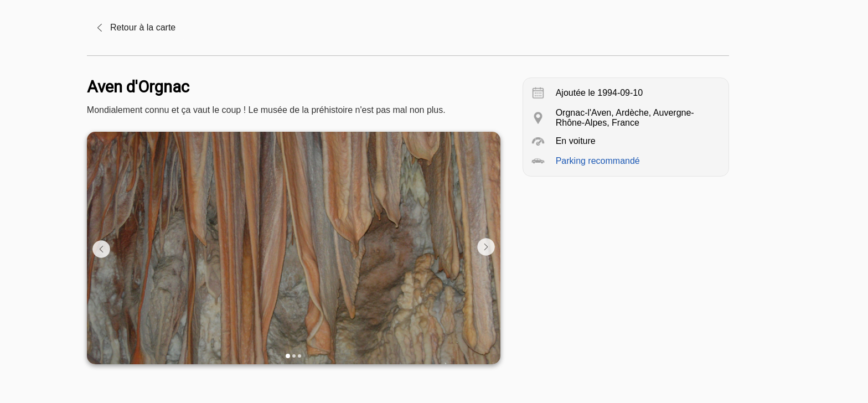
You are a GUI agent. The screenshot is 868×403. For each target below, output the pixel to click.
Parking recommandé (598, 161)
